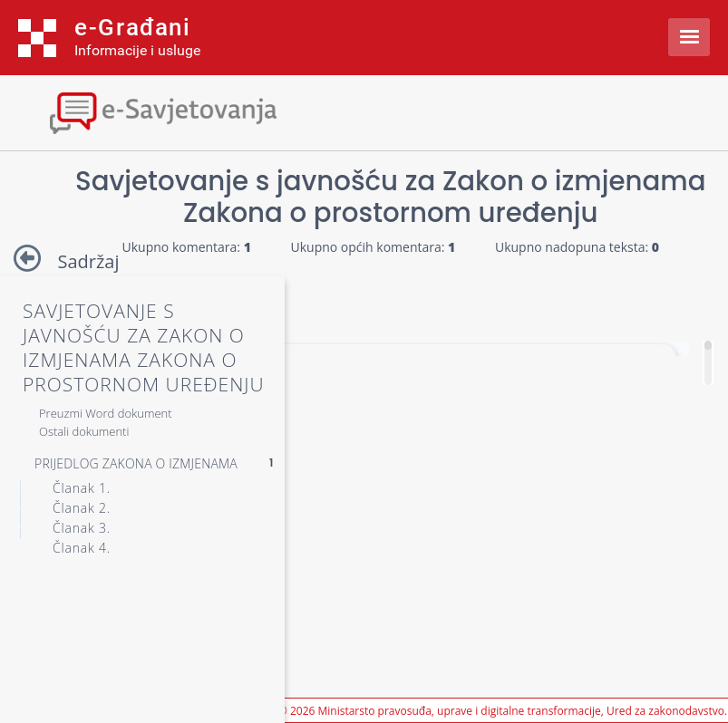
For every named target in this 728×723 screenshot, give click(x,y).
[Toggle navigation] (159, 111)
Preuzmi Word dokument (106, 413)
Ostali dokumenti (84, 431)
